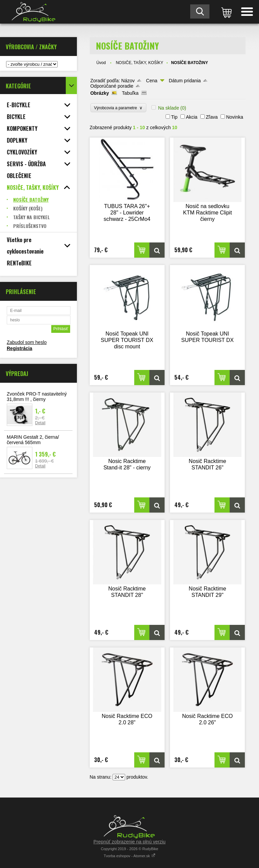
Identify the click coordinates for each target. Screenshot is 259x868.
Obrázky (100, 93)
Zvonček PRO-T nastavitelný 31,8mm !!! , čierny (37, 397)
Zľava (212, 117)
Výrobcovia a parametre (118, 108)
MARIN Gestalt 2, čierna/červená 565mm (33, 440)
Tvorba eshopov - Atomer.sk (129, 856)
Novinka (235, 117)
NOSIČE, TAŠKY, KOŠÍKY (139, 63)
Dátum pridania (185, 81)
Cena (152, 81)
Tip (174, 117)
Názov (128, 81)
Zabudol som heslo (27, 342)
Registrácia (19, 348)
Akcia (192, 117)
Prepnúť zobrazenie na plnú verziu (129, 842)
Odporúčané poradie (112, 86)
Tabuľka (130, 93)
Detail (40, 423)
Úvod (101, 63)
